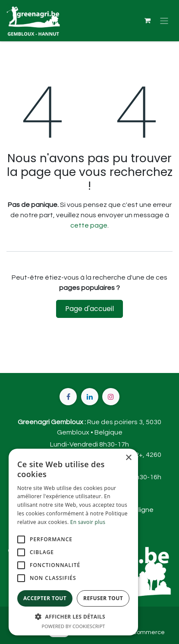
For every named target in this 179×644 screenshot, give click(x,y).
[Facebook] (68, 397)
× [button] (128, 458)
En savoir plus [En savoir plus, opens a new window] (88, 522)
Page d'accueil (89, 309)
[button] (73, 616)
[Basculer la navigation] (164, 20)
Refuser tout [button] (103, 598)
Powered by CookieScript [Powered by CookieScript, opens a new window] (74, 626)
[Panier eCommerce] (148, 21)
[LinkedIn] (90, 397)
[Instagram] (111, 397)
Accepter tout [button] (45, 598)
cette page (89, 225)
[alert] (73, 542)
